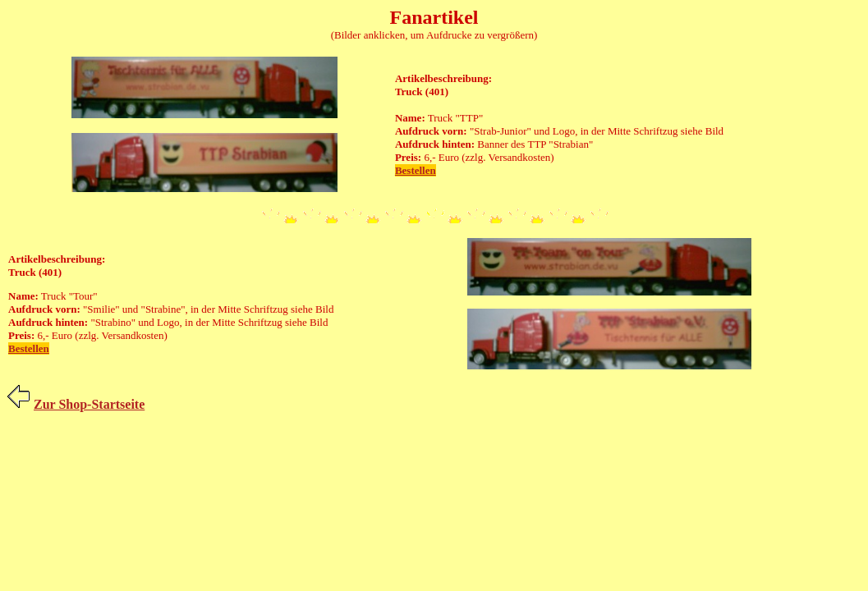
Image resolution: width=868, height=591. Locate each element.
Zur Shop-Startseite (89, 404)
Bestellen (416, 170)
